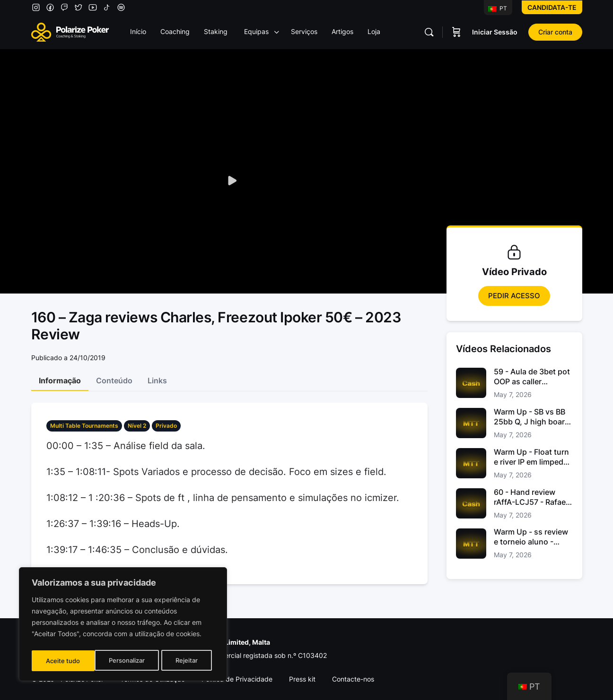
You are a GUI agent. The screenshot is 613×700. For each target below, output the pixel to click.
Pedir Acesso (514, 296)
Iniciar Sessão (495, 32)
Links (157, 380)
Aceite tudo (184, 661)
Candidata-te (552, 7)
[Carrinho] (456, 32)
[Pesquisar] (429, 32)
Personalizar (64, 661)
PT (498, 8)
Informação (60, 380)
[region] (123, 626)
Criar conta (555, 32)
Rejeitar (124, 661)
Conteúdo (114, 380)
